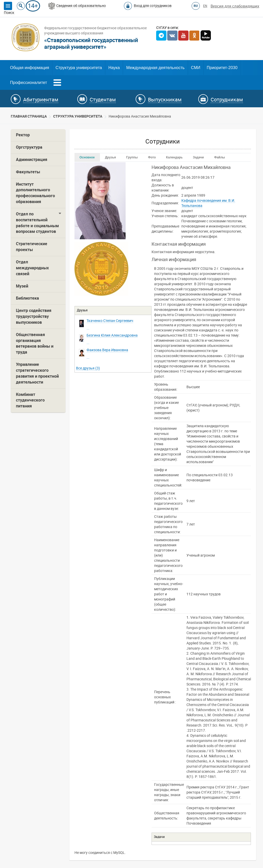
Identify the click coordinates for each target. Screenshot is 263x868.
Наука (114, 68)
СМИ (196, 68)
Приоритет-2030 (222, 68)
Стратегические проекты (32, 247)
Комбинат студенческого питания (30, 400)
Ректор (23, 135)
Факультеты (28, 172)
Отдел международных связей (32, 268)
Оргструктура (29, 147)
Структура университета (79, 68)
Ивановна (107, 350)
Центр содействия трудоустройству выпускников (34, 316)
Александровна (112, 335)
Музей (22, 286)
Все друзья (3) (88, 368)
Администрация (32, 160)
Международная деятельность (155, 68)
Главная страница (29, 116)
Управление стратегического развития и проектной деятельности (37, 373)
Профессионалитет (29, 83)
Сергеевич (110, 321)
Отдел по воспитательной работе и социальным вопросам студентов (37, 223)
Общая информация (30, 68)
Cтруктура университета (78, 116)
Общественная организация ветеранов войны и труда (35, 344)
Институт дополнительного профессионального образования (35, 193)
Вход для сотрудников (153, 6)
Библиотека (27, 298)
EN (205, 6)
